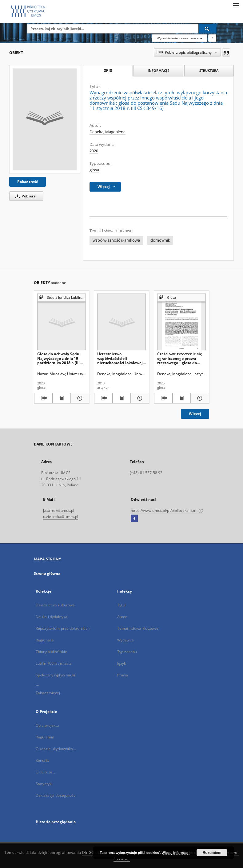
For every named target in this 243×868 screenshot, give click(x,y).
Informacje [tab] (158, 70)
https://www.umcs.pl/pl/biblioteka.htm (167, 510)
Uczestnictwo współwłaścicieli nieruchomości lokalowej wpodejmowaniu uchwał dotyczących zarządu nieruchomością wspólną (120, 358)
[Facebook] (134, 519)
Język (122, 663)
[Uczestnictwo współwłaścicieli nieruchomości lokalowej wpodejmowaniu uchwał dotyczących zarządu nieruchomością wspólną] (121, 322)
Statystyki (44, 784)
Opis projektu (47, 725)
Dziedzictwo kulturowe (55, 605)
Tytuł (121, 605)
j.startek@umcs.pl (59, 510)
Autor (122, 617)
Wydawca (125, 640)
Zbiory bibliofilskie (51, 652)
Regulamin (45, 737)
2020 (94, 151)
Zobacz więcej (48, 693)
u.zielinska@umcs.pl (61, 517)
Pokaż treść (28, 182)
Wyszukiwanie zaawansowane (180, 38)
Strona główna (47, 573)
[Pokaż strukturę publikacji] (62, 298)
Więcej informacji (176, 853)
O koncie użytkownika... (56, 749)
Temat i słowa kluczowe (138, 628)
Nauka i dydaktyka (52, 617)
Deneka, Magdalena (108, 132)
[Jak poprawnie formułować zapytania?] (212, 38)
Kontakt (42, 760)
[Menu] (236, 5)
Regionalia (45, 640)
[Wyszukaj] (207, 29)
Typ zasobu (127, 652)
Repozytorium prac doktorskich (63, 628)
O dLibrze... (45, 772)
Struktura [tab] (209, 70)
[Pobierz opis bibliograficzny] (43, 398)
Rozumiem (212, 853)
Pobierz (24, 196)
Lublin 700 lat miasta (54, 663)
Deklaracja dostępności (56, 795)
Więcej (195, 414)
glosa (94, 170)
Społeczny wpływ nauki (56, 675)
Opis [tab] (108, 71)
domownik (160, 240)
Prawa (123, 675)
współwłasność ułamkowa (116, 240)
